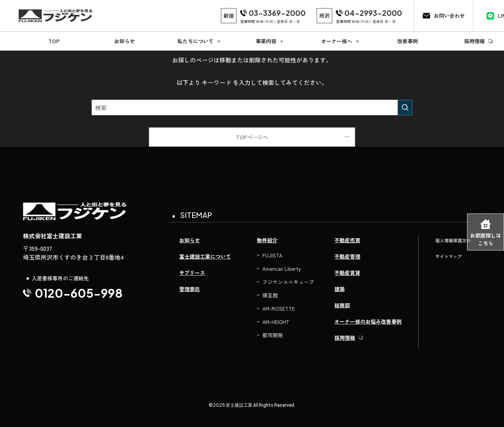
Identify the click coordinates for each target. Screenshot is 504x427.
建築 (340, 289)
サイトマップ (449, 256)
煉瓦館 (270, 295)
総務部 (342, 305)
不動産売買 (347, 240)
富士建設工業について (205, 256)
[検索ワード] (252, 107)
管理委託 (190, 289)
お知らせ (190, 240)
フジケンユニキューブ (288, 282)
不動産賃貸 (347, 273)
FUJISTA (272, 255)
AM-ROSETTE (279, 308)
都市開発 (273, 335)
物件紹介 (267, 240)
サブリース (192, 273)
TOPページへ (252, 137)
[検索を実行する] (405, 107)
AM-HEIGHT (276, 322)
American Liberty (282, 269)
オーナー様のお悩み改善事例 (368, 321)
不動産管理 (347, 256)
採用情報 (345, 338)
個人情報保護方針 (453, 240)
